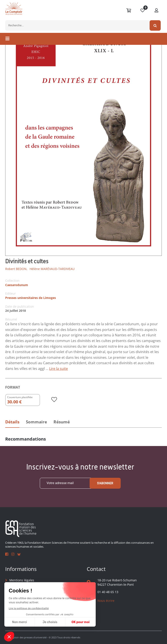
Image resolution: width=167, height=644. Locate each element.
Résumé (62, 422)
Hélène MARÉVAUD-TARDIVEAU (52, 269)
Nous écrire (106, 601)
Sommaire (36, 422)
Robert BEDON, (16, 269)
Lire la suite (58, 369)
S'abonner (105, 483)
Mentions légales (22, 580)
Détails (12, 422)
